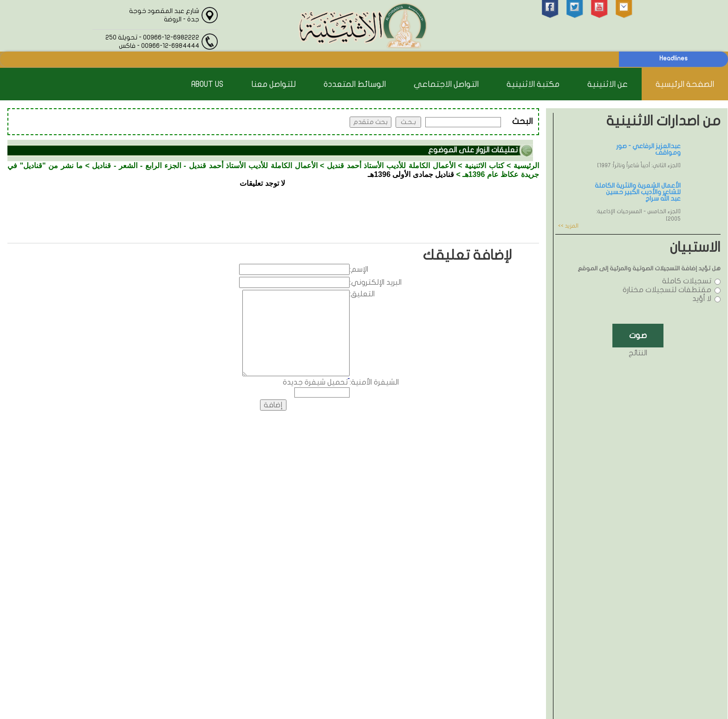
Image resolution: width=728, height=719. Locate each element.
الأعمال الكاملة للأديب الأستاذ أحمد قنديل (391, 166)
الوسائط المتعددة (355, 84)
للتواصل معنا (273, 84)
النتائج (638, 353)
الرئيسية (526, 166)
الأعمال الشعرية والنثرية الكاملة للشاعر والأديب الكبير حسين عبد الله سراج (638, 192)
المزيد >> (568, 226)
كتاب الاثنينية (484, 166)
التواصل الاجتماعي (446, 84)
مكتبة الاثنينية (533, 84)
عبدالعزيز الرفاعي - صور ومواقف (648, 149)
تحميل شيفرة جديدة (315, 382)
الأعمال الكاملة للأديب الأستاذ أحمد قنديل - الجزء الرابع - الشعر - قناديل (205, 166)
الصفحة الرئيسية (685, 84)
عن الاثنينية (608, 84)
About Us (207, 84)
